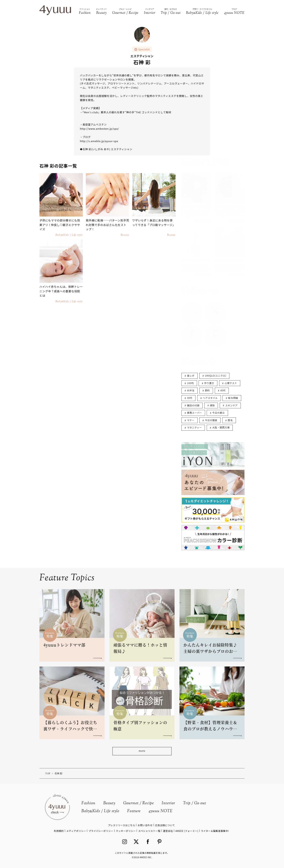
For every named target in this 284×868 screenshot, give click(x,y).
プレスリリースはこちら (121, 825)
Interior (168, 803)
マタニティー (194, 427)
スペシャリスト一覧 (149, 831)
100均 (190, 383)
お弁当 (191, 390)
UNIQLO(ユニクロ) (216, 375)
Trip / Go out (195, 803)
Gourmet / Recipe (139, 803)
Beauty (109, 803)
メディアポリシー (76, 831)
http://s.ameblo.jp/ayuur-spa (99, 141)
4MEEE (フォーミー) (187, 831)
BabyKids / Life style (100, 811)
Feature (134, 811)
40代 (223, 390)
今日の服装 (211, 420)
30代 (190, 398)
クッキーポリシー (126, 831)
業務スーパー (194, 413)
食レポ (191, 375)
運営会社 (168, 831)
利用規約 (59, 831)
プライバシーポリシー (101, 831)
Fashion (88, 803)
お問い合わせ (145, 825)
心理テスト (231, 383)
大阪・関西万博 (221, 427)
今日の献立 (219, 413)
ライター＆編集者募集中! (215, 831)
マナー (191, 420)
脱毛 (230, 420)
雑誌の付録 (193, 405)
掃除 (212, 405)
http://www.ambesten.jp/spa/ (99, 129)
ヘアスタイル (210, 398)
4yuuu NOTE (161, 811)
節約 (207, 390)
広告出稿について (165, 825)
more (142, 751)
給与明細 (233, 398)
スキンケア (231, 405)
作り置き (209, 383)
